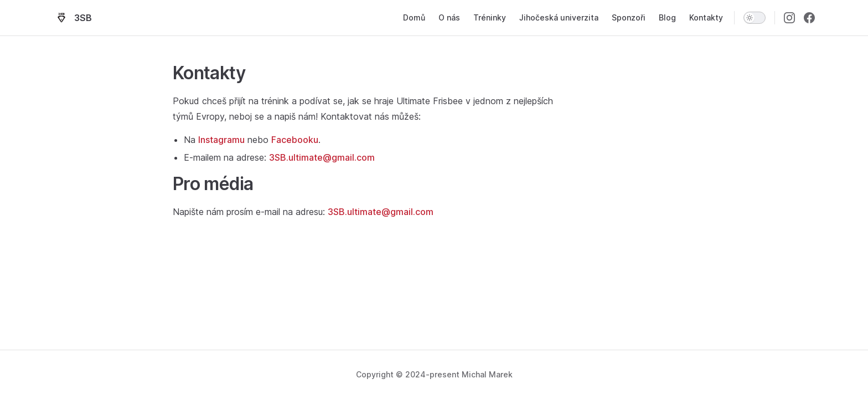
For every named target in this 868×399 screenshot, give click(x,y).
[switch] (755, 18)
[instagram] (789, 18)
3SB (73, 18)
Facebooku (295, 140)
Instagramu (221, 140)
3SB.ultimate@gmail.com (322, 157)
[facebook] (809, 18)
